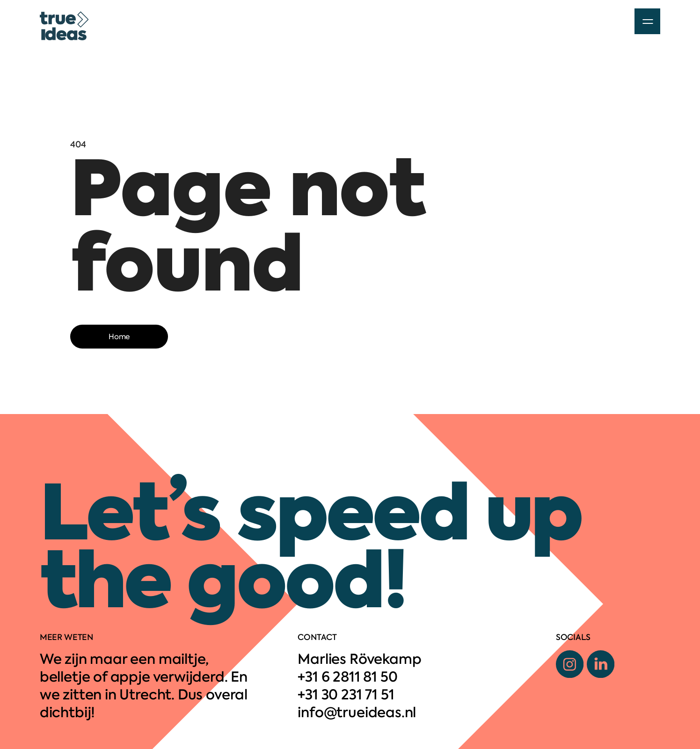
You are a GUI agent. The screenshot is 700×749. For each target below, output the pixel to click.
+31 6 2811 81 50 (347, 677)
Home (119, 337)
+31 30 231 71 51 (346, 695)
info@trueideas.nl (357, 713)
